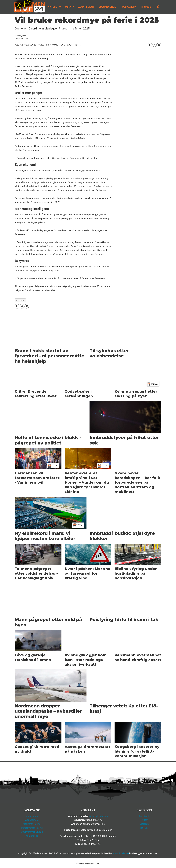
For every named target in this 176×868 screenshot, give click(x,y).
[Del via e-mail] (159, 45)
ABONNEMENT (86, 7)
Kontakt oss (32, 836)
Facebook (144, 816)
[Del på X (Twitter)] (155, 45)
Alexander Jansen (99, 816)
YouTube (144, 828)
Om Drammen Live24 (32, 832)
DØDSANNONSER (108, 7)
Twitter (144, 820)
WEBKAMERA (129, 7)
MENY (68, 7)
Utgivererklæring (32, 824)
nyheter (20, 300)
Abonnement (32, 820)
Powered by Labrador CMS (88, 864)
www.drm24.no (120, 853)
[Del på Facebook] (150, 45)
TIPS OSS (146, 7)
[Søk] (158, 7)
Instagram (144, 824)
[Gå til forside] (29, 7)
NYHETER (53, 7)
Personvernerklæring (32, 828)
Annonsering (32, 816)
